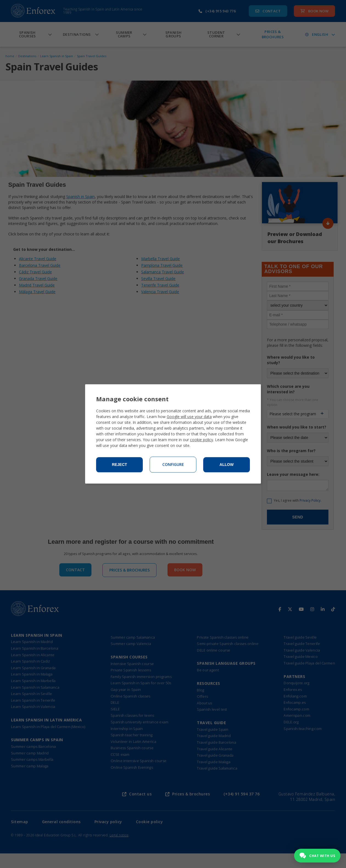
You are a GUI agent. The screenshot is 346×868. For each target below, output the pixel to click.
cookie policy (202, 440)
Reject (119, 465)
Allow (226, 465)
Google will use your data (189, 417)
